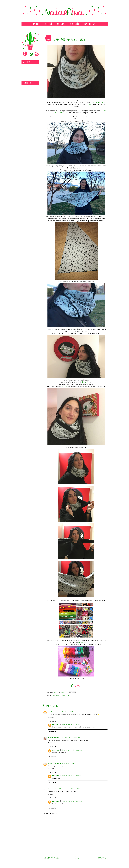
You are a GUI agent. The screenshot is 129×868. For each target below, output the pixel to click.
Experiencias (90, 24)
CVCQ (53, 695)
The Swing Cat (83, 642)
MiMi (54, 640)
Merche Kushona (53, 789)
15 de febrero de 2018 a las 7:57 (70, 738)
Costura (61, 24)
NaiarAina (56, 724)
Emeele (50, 712)
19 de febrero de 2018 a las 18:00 (72, 724)
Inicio (36, 24)
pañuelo (58, 695)
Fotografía (74, 24)
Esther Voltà (86, 382)
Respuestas (54, 721)
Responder (51, 717)
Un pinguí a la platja (100, 102)
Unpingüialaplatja (54, 738)
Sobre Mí (48, 24)
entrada (65, 386)
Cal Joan (88, 104)
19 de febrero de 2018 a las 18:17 (72, 776)
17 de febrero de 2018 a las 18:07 (68, 763)
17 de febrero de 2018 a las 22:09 (70, 789)
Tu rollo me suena (65, 695)
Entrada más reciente (52, 857)
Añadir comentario (51, 813)
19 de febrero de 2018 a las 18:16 (72, 750)
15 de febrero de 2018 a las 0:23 (63, 712)
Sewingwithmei (53, 763)
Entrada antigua (102, 857)
